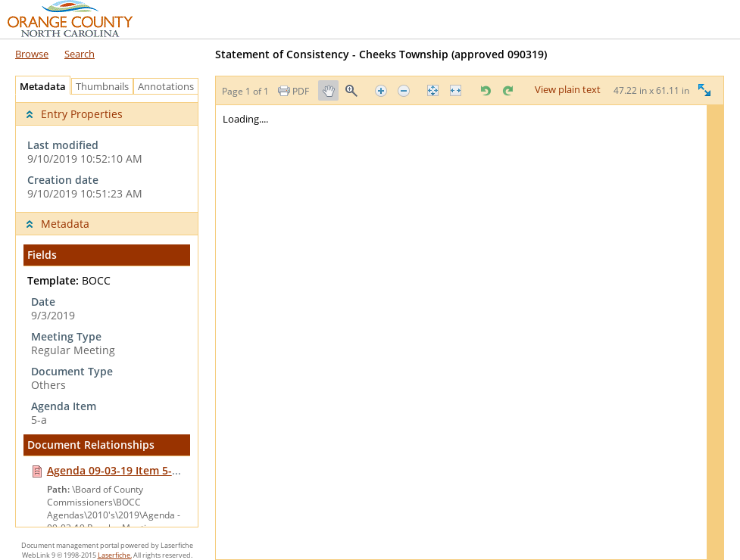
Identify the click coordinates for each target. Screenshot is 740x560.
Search (80, 54)
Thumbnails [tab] (102, 87)
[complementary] (107, 153)
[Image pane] (470, 332)
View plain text (568, 90)
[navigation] (107, 482)
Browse (32, 54)
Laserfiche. (115, 555)
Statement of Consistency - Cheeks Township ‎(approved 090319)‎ (381, 54)
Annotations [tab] (170, 87)
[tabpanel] (107, 311)
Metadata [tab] (39, 87)
